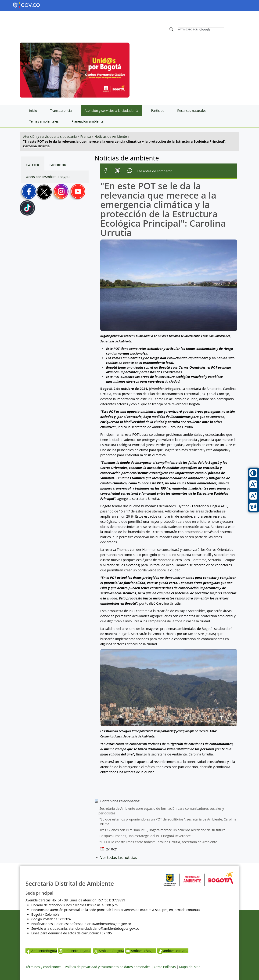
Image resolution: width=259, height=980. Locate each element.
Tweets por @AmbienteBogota (47, 177)
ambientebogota (173, 951)
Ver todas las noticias (119, 857)
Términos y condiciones (43, 967)
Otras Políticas (165, 967)
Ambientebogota (108, 951)
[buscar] (201, 30)
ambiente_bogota (74, 951)
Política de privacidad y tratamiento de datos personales (108, 967)
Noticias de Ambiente (111, 136)
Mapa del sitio (190, 967)
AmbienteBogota (41, 951)
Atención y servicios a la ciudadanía (50, 136)
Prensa (86, 136)
